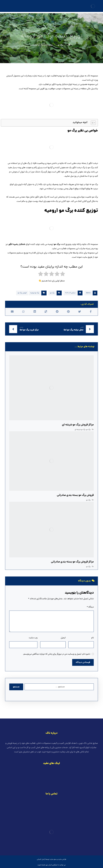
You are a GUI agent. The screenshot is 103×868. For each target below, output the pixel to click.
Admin (88, 293)
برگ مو (52, 293)
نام (93, 638)
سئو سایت (53, 859)
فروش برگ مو (22, 293)
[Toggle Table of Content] (92, 123)
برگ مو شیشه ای (80, 430)
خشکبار (22, 244)
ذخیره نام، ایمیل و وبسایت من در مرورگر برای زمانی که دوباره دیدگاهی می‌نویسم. (57, 654)
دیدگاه (90, 607)
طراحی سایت (62, 859)
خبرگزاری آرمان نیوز (51, 865)
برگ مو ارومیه (35, 293)
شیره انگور (13, 244)
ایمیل (63, 638)
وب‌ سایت (33, 638)
